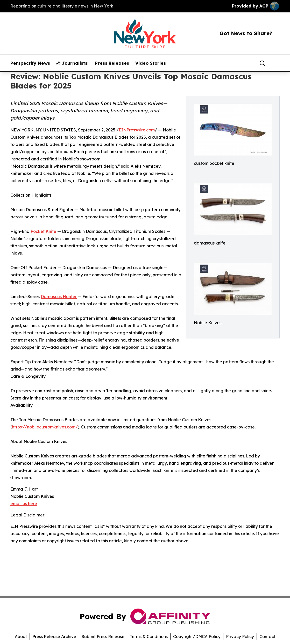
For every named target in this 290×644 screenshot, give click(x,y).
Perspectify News (30, 63)
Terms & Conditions (149, 636)
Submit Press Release (103, 636)
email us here (24, 504)
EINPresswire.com (137, 130)
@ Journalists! (72, 63)
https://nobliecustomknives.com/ (45, 427)
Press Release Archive (54, 636)
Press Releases (112, 63)
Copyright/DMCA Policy (197, 636)
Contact (267, 636)
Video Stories (151, 63)
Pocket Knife (43, 231)
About (21, 636)
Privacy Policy (240, 636)
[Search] (262, 63)
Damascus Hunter (59, 297)
